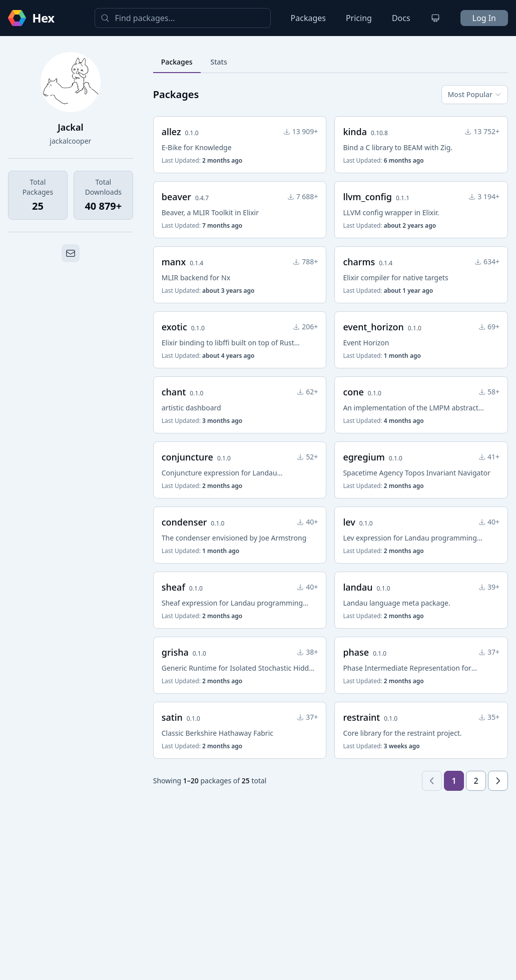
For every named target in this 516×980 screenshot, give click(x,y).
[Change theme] (435, 18)
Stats (219, 62)
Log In (484, 18)
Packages (308, 18)
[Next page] (498, 781)
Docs (401, 18)
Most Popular (475, 94)
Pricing (359, 18)
